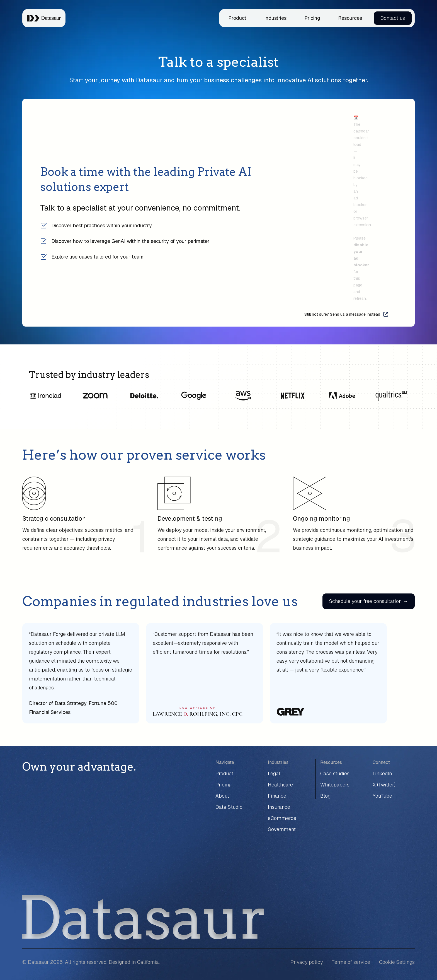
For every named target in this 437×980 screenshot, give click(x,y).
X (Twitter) (384, 785)
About (222, 796)
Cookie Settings (397, 962)
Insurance (279, 807)
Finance (277, 796)
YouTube (382, 796)
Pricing (312, 18)
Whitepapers (335, 785)
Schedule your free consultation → (369, 601)
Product (237, 18)
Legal (274, 773)
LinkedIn (382, 773)
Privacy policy (307, 962)
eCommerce (282, 818)
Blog (325, 796)
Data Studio (229, 807)
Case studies (335, 773)
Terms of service (351, 962)
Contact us (393, 18)
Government (282, 829)
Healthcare (280, 785)
